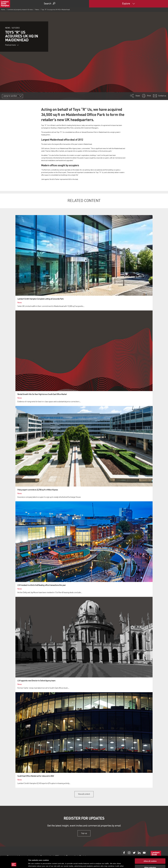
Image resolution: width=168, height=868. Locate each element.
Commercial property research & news (20, 10)
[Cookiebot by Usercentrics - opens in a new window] (14, 864)
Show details (112, 864)
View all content (84, 794)
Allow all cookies (150, 849)
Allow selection (150, 856)
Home (3, 10)
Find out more (12, 45)
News (37, 10)
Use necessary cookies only (150, 862)
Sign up (84, 833)
